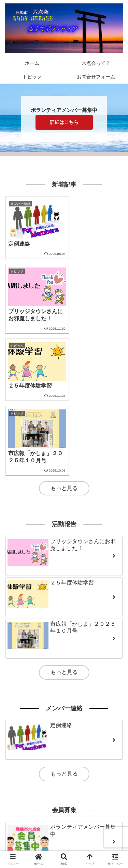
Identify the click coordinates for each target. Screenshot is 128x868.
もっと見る (64, 345)
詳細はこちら (64, 122)
